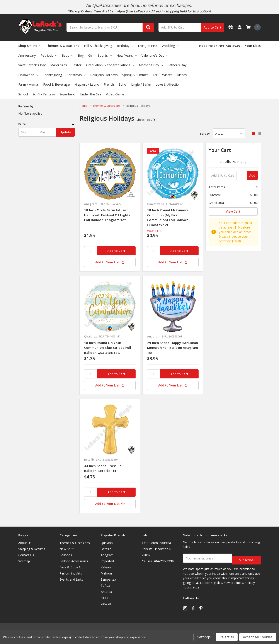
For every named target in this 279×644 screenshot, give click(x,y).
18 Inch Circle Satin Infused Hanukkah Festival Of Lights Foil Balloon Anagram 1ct (107, 215)
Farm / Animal (28, 84)
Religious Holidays (104, 75)
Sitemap (24, 561)
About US (25, 543)
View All (106, 604)
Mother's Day (151, 65)
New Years (127, 55)
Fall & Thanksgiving (98, 46)
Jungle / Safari (141, 84)
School (23, 94)
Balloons (66, 555)
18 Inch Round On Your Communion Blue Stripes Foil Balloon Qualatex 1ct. (108, 348)
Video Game (115, 94)
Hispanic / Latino (87, 84)
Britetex (106, 592)
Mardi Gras (59, 65)
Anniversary (27, 55)
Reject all (227, 637)
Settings (204, 637)
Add (252, 175)
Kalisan (106, 567)
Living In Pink (148, 46)
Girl (91, 55)
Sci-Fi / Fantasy (44, 94)
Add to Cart (213, 27)
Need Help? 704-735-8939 (220, 46)
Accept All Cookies (258, 637)
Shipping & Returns (32, 549)
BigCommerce (69, 627)
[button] (47, 124)
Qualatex (107, 543)
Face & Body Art (71, 567)
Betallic (106, 549)
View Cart (233, 211)
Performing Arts (71, 573)
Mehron (106, 573)
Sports (105, 55)
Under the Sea (91, 94)
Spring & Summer (135, 75)
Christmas (76, 75)
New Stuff (66, 549)
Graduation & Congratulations (110, 65)
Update (65, 132)
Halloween (28, 75)
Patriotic (49, 55)
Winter (167, 75)
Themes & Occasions (63, 46)
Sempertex (108, 579)
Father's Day (177, 65)
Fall (155, 75)
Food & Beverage (56, 84)
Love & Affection (168, 84)
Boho (122, 84)
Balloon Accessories (74, 561)
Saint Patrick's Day (32, 65)
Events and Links (71, 579)
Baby (67, 55)
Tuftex (105, 586)
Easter (77, 65)
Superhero (67, 94)
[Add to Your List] (110, 262)
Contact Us (26, 555)
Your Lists (253, 46)
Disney (182, 75)
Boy (81, 55)
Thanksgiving (52, 75)
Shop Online (30, 46)
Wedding (170, 46)
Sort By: (205, 134)
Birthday (125, 46)
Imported (107, 561)
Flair (38, 627)
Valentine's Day (155, 55)
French (109, 84)
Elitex (104, 598)
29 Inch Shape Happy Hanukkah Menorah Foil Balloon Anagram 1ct (173, 348)
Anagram (107, 555)
